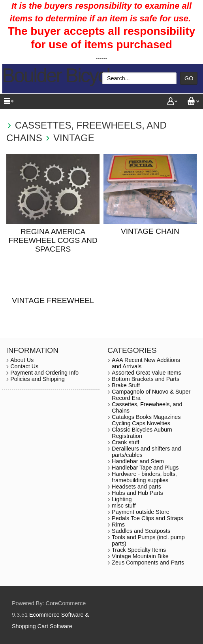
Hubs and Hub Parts (137, 493)
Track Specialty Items (139, 550)
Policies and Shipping (38, 379)
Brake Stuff (126, 385)
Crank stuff (125, 442)
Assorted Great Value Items (147, 373)
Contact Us (24, 366)
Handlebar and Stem (138, 461)
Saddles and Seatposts (141, 531)
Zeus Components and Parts (148, 563)
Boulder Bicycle (61, 76)
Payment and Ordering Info (44, 373)
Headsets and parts (136, 487)
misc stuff (124, 506)
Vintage (74, 138)
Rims (118, 525)
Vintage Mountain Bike (140, 556)
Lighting (122, 499)
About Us (22, 360)
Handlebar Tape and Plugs (145, 468)
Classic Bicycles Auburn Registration (142, 433)
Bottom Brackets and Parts (146, 379)
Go (189, 78)
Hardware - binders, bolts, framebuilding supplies (144, 477)
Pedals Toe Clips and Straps (148, 518)
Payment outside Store (141, 512)
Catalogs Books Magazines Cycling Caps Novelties (146, 420)
